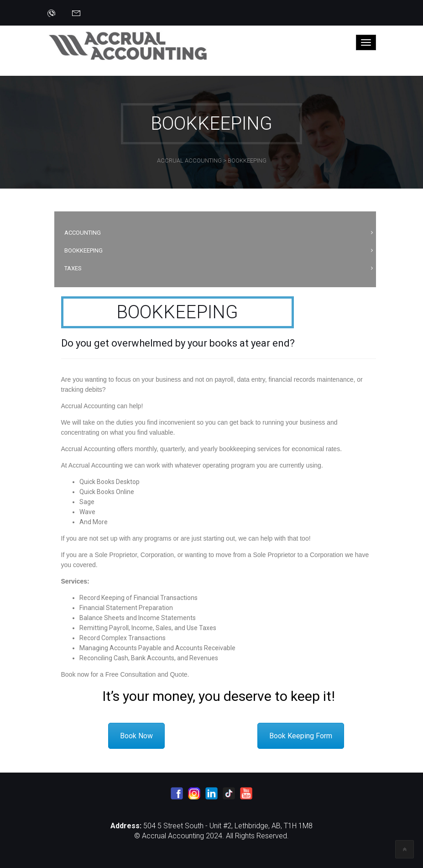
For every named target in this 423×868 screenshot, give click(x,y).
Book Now (136, 736)
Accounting (83, 233)
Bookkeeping (84, 250)
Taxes (73, 268)
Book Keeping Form (301, 736)
